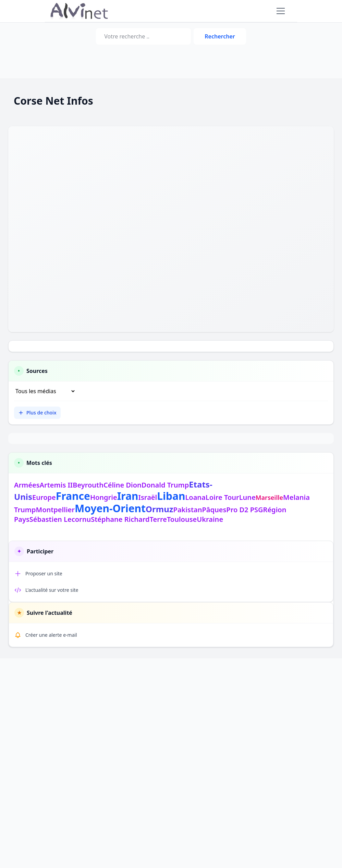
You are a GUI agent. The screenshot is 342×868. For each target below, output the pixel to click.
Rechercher (220, 36)
